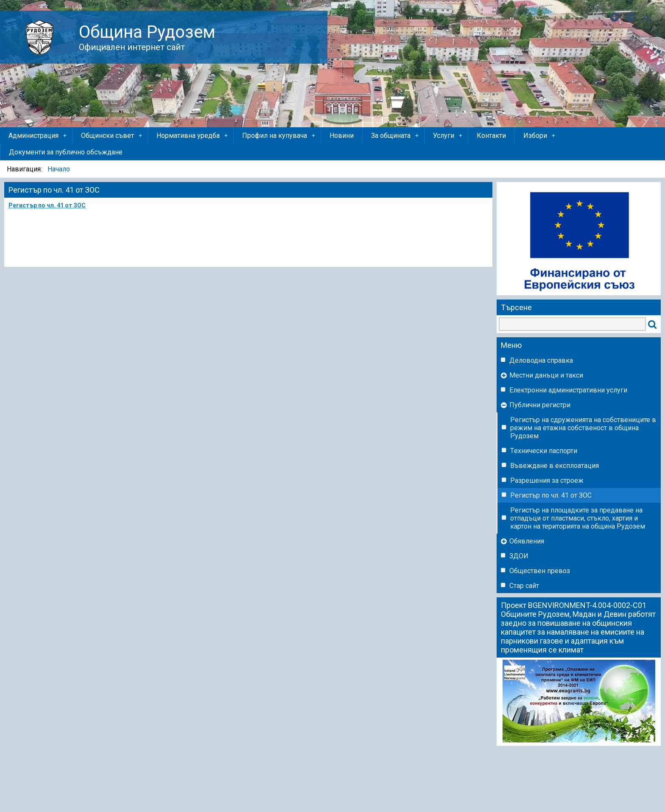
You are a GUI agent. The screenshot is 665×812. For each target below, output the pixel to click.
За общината (395, 136)
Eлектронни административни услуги (568, 390)
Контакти (491, 136)
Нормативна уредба (193, 136)
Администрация (38, 136)
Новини (342, 136)
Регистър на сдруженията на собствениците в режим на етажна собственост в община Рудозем (583, 428)
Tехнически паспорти (544, 451)
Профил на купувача (279, 136)
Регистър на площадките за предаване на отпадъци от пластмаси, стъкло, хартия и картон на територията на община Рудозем (578, 518)
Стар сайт (524, 586)
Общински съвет (112, 136)
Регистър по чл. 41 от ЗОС (551, 495)
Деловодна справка (541, 360)
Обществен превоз (540, 571)
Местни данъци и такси (546, 375)
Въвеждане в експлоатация (555, 466)
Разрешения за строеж (547, 480)
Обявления (527, 541)
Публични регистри (540, 405)
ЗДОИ (519, 556)
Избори (540, 136)
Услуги (448, 136)
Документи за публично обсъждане (66, 152)
